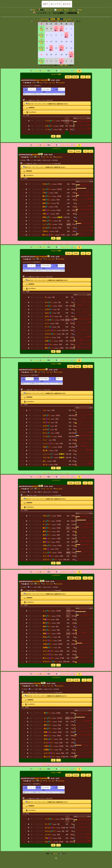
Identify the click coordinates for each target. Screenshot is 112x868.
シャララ (45, 21)
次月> (65, 19)
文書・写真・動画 (49, 83)
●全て (46, 4)
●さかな (67, 4)
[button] (83, 77)
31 (41, 61)
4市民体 (61, 61)
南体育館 (35, 155)
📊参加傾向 (58, 10)
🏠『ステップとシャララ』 (56, 141)
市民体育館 (36, 582)
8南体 (66, 35)
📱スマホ (54, 853)
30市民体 (56, 29)
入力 (73, 10)
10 (41, 42)
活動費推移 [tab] (29, 108)
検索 (80, 10)
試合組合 (43, 71)
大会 (67, 10)
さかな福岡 (54, 21)
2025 (53, 19)
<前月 (47, 19)
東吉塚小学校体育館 (41, 80)
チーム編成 (35, 71)
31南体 (61, 29)
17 (41, 48)
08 (58, 19)
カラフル (71, 21)
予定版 (40, 83)
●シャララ (56, 4)
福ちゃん (63, 21)
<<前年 (42, 19)
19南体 (51, 48)
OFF (61, 65)
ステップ (37, 21)
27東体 (41, 29)
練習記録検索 (60, 83)
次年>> (70, 19)
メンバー (49, 10)
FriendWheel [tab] (30, 112)
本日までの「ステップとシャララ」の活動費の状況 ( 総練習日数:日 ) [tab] (46, 103)
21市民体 (61, 48)
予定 (33, 10)
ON (66, 65)
